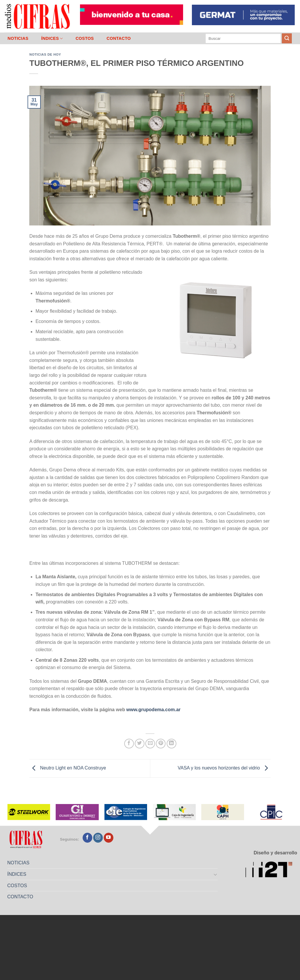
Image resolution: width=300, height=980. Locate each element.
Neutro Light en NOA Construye (68, 768)
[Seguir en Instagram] (98, 838)
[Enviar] (287, 38)
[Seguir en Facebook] (87, 838)
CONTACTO (119, 38)
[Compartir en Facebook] (129, 744)
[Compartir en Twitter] (140, 744)
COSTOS (85, 38)
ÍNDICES (52, 39)
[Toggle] (216, 874)
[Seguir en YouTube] (109, 838)
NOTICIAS (18, 38)
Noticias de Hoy (45, 54)
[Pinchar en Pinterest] (161, 744)
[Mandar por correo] (150, 744)
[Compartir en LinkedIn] (172, 744)
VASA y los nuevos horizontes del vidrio (224, 768)
